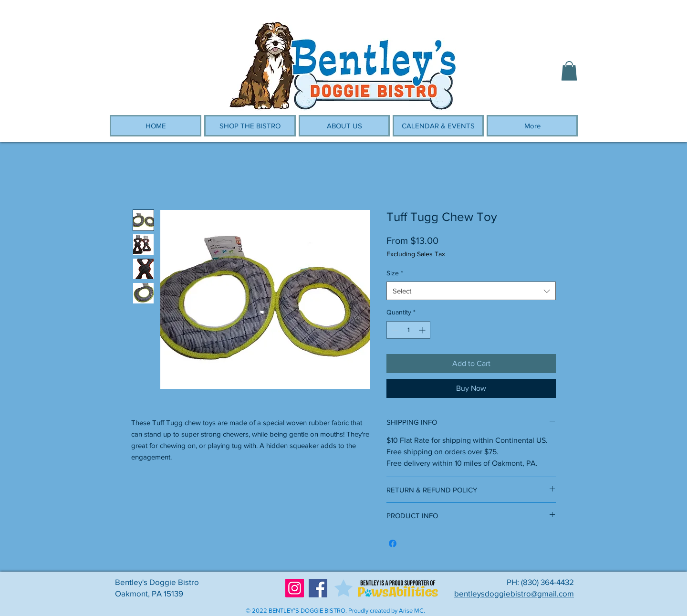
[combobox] (471, 291)
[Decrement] (394, 330)
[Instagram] (295, 588)
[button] (569, 71)
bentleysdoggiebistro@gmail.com (514, 593)
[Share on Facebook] (393, 543)
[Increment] (423, 330)
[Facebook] (318, 588)
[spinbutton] (408, 330)
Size (395, 273)
